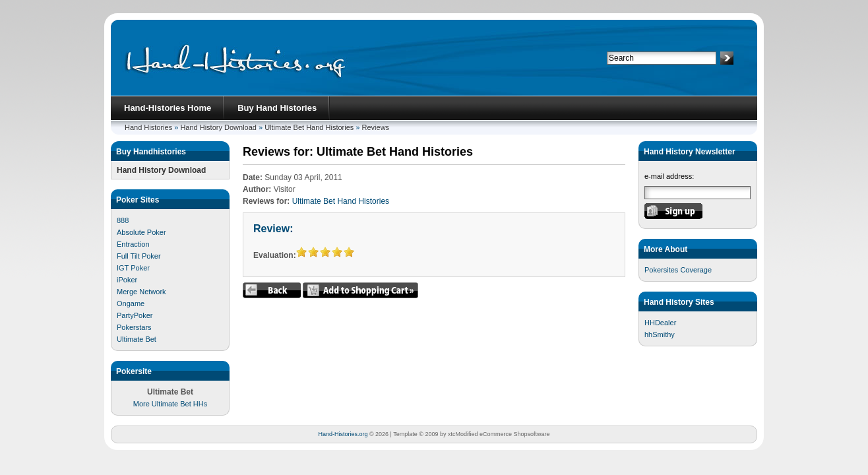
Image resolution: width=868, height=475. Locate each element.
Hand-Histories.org (343, 434)
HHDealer (660, 323)
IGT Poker (133, 268)
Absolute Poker (141, 232)
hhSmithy (660, 334)
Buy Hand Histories (277, 108)
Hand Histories (148, 127)
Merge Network (141, 292)
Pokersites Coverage (678, 270)
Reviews (376, 127)
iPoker (127, 280)
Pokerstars (134, 327)
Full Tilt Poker (139, 256)
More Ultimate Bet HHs (170, 404)
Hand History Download (218, 127)
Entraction (133, 244)
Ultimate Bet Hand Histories (309, 127)
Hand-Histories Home (168, 108)
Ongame (131, 303)
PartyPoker (135, 315)
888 (123, 220)
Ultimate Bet (137, 339)
